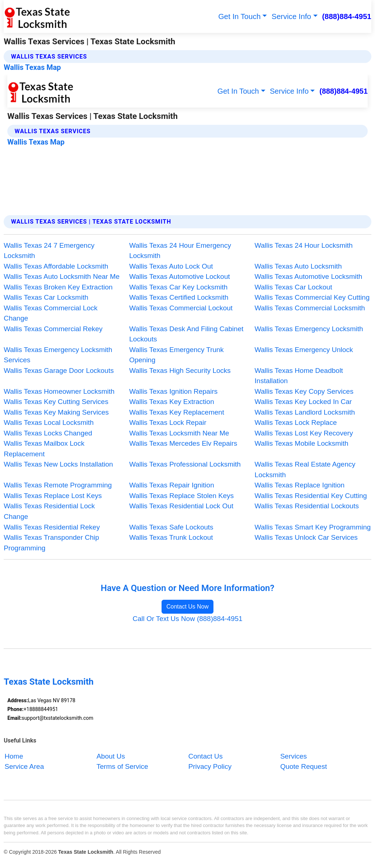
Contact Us (205, 756)
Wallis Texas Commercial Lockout (181, 308)
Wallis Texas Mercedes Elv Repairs (183, 443)
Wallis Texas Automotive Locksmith (309, 276)
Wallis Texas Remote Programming (58, 485)
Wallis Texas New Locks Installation (58, 464)
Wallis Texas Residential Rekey (52, 527)
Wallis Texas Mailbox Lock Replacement (44, 449)
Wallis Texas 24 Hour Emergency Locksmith (180, 251)
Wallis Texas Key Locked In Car (303, 402)
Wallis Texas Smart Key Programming (313, 527)
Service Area (24, 766)
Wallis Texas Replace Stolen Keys (181, 496)
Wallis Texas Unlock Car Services (306, 537)
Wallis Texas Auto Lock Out (171, 266)
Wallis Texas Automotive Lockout (179, 276)
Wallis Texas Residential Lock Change (49, 511)
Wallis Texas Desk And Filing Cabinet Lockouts (186, 334)
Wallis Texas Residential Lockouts (307, 506)
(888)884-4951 (347, 16)
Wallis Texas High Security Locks (180, 371)
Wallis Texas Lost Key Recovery (304, 433)
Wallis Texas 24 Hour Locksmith (304, 245)
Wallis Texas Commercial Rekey (53, 329)
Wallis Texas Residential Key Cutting (311, 496)
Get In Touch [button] (239, 16)
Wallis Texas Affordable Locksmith (56, 266)
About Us (111, 756)
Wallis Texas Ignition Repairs (173, 391)
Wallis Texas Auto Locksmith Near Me (62, 276)
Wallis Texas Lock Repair (168, 422)
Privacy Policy (210, 766)
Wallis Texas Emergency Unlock (304, 350)
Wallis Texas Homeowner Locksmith (59, 391)
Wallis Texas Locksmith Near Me (179, 433)
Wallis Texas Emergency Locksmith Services (58, 355)
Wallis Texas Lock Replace (296, 422)
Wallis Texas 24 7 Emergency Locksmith (49, 251)
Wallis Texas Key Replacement (177, 412)
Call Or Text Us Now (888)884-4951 (188, 619)
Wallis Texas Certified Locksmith (179, 297)
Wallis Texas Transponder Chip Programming (51, 543)
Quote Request (304, 766)
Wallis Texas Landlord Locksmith (305, 412)
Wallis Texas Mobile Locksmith (302, 443)
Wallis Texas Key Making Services (56, 412)
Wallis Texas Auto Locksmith (298, 266)
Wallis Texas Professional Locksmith (185, 464)
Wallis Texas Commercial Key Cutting (312, 297)
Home (14, 756)
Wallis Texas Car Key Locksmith (178, 287)
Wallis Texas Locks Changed (48, 433)
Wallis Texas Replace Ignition (300, 485)
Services (294, 756)
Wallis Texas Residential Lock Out (181, 506)
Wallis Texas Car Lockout (293, 287)
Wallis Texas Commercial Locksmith (310, 308)
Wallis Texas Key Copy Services (304, 391)
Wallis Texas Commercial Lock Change (51, 313)
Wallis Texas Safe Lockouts (171, 527)
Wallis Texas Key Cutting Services (56, 402)
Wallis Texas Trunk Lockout (171, 537)
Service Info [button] (291, 16)
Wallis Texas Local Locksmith (49, 422)
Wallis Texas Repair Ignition (171, 485)
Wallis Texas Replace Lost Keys (53, 496)
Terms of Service (122, 766)
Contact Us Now (187, 607)
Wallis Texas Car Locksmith (46, 297)
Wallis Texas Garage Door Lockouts (59, 371)
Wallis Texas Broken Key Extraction (58, 287)
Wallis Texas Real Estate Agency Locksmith (305, 469)
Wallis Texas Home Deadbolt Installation (299, 376)
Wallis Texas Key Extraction (171, 402)
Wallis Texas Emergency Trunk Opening (176, 355)
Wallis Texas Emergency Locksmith (309, 329)
